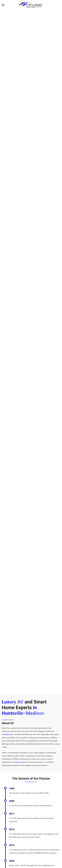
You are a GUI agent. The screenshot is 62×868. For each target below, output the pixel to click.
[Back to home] (31, 5)
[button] (3, 5)
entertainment (8, 734)
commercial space (19, 762)
